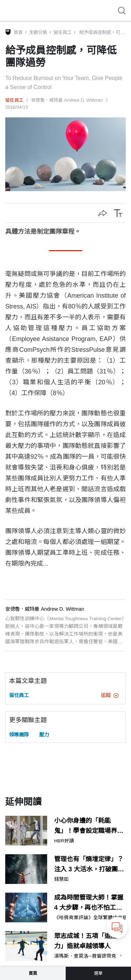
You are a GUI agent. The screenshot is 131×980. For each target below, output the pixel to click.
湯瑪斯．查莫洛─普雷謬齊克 (85, 956)
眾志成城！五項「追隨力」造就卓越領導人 (86, 941)
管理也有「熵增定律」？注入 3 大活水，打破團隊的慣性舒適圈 (89, 865)
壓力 (44, 735)
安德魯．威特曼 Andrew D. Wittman (67, 100)
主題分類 (38, 32)
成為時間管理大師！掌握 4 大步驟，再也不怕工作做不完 (89, 903)
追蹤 (110, 695)
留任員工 (63, 32)
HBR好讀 (64, 841)
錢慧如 (61, 879)
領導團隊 (19, 735)
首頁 (18, 32)
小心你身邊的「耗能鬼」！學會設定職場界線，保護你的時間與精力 (89, 827)
